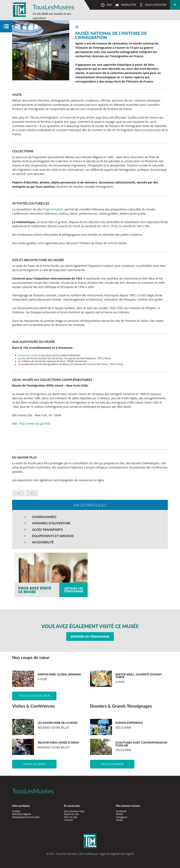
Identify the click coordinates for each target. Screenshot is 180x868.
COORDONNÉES (44, 517)
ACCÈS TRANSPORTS (47, 530)
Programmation (53, 209)
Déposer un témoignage (90, 636)
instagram (122, 817)
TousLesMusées (53, 7)
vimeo (119, 820)
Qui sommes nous (74, 811)
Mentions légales (22, 814)
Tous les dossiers (112, 764)
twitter (120, 814)
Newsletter (128, 5)
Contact (68, 820)
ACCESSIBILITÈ (43, 542)
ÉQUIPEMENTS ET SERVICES (53, 536)
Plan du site (71, 817)
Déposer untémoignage (74, 590)
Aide (109, 5)
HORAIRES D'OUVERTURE (51, 523)
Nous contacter (155, 5)
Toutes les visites (34, 764)
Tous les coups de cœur (34, 696)
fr (175, 5)
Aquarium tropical (30, 355)
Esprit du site (71, 814)
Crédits (16, 811)
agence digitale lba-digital (117, 854)
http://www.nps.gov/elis (35, 423)
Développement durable (26, 817)
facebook (121, 811)
